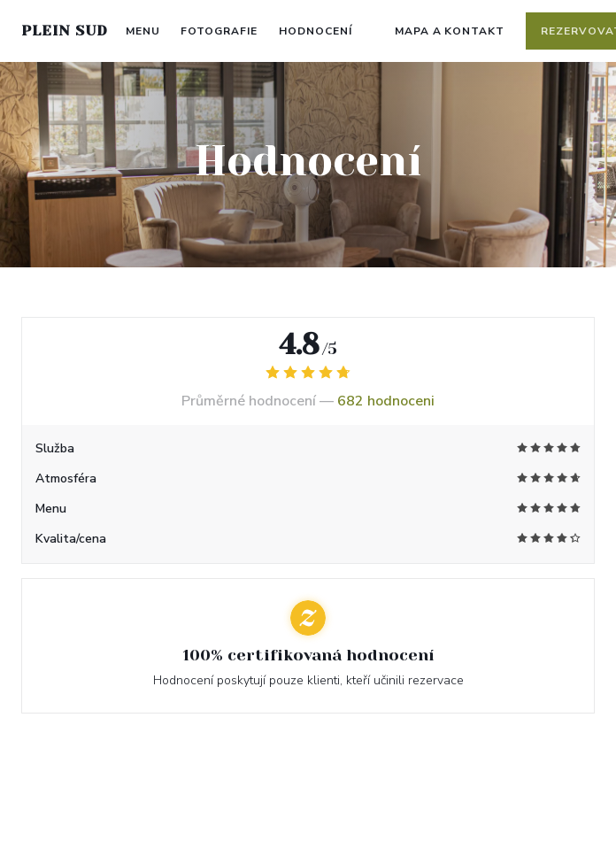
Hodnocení (316, 31)
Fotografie (219, 31)
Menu (143, 31)
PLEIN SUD (65, 31)
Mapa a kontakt (450, 31)
